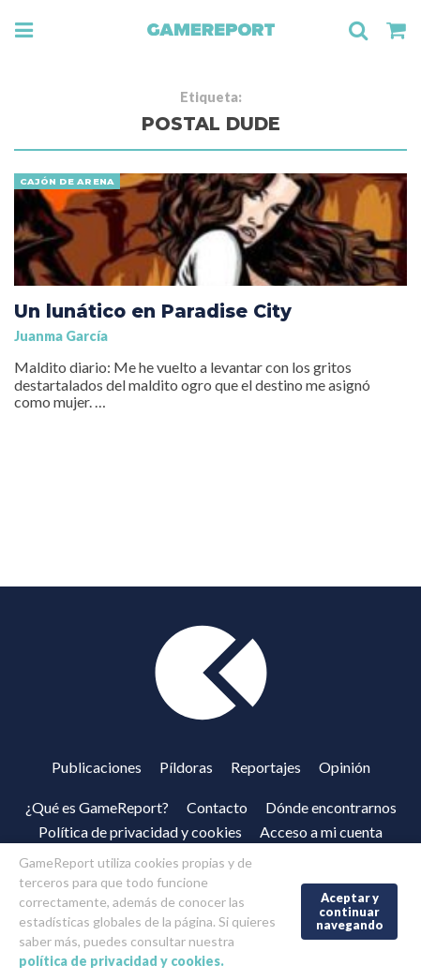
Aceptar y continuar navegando (350, 911)
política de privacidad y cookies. (121, 961)
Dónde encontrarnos (331, 807)
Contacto (217, 807)
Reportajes (266, 767)
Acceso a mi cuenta (321, 832)
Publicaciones (97, 767)
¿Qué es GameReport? (97, 807)
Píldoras (186, 767)
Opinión (345, 767)
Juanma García (61, 336)
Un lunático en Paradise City (153, 311)
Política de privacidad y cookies (140, 832)
